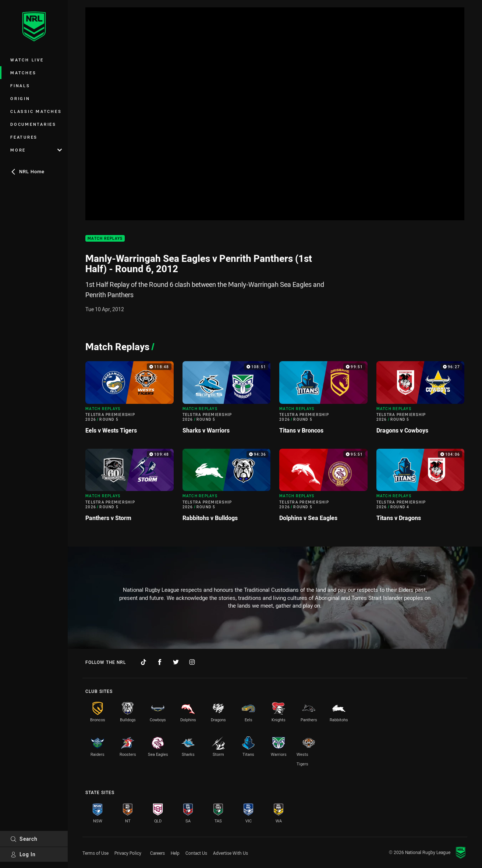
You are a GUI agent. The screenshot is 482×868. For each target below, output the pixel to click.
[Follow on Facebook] (160, 662)
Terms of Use (95, 853)
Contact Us (196, 853)
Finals (20, 86)
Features (24, 137)
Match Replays (105, 239)
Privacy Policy (128, 853)
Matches (23, 73)
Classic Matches (36, 111)
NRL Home (27, 171)
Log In (23, 854)
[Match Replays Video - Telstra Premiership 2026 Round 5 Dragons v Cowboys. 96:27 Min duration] (421, 401)
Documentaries (33, 124)
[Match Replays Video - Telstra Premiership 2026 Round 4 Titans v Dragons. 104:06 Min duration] (421, 488)
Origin (20, 98)
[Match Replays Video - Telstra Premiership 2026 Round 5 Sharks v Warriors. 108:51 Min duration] (227, 401)
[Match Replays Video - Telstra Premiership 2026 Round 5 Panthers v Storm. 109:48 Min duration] (130, 488)
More (36, 150)
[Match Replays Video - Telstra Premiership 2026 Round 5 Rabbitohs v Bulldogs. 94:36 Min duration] (227, 488)
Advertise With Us (231, 853)
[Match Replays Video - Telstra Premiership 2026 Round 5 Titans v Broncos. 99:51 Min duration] (323, 401)
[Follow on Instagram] (192, 662)
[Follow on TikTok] (143, 662)
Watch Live (27, 60)
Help (175, 853)
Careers (157, 853)
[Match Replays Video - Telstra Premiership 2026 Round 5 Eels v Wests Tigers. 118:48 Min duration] (130, 401)
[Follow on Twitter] (176, 662)
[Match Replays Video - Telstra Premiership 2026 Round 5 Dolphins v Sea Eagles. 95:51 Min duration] (323, 488)
